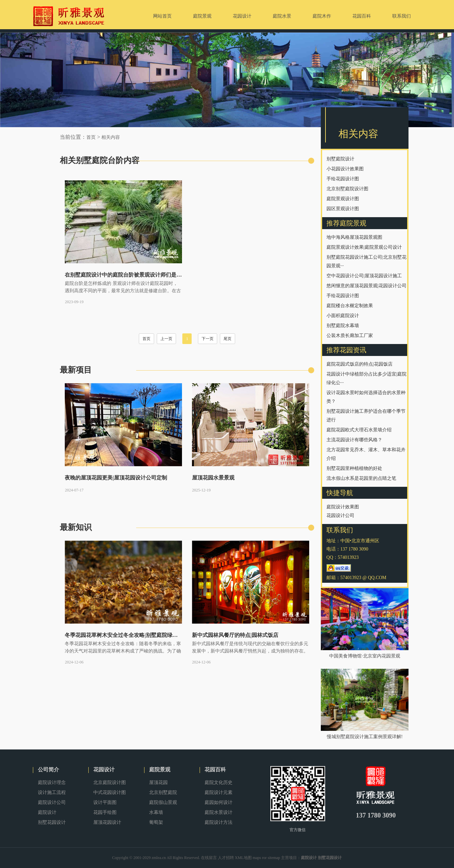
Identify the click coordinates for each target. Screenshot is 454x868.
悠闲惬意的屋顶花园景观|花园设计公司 (366, 286)
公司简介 (48, 770)
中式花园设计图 (110, 792)
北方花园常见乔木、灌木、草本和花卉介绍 (366, 454)
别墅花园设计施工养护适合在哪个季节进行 (366, 416)
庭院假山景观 (163, 802)
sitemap (274, 858)
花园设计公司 (340, 516)
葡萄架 (156, 822)
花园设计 (104, 770)
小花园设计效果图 (345, 169)
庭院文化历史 (219, 782)
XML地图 (243, 858)
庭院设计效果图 (343, 507)
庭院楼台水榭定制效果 (350, 306)
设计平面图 (105, 802)
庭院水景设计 (219, 812)
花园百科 (215, 770)
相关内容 (111, 137)
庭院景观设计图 (343, 199)
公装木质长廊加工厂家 (350, 336)
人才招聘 (226, 858)
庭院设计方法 (219, 822)
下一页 (208, 339)
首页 (91, 137)
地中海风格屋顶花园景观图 (354, 237)
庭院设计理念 (52, 782)
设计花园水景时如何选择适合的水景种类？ (366, 397)
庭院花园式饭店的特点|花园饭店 (360, 364)
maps (257, 858)
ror (264, 858)
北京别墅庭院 (163, 792)
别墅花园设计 (52, 822)
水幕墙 (156, 812)
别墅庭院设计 (340, 159)
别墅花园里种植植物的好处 (354, 468)
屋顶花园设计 (107, 822)
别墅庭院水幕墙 (343, 326)
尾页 (227, 339)
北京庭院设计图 (110, 782)
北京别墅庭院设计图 (347, 189)
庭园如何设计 (219, 802)
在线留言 (209, 858)
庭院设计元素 (219, 792)
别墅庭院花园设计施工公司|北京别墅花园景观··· (366, 261)
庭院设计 (47, 812)
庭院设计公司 (52, 802)
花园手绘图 (105, 812)
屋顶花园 (158, 782)
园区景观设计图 (343, 209)
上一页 (166, 339)
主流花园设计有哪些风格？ (354, 440)
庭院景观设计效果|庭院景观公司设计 (364, 247)
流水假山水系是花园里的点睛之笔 (361, 478)
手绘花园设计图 (343, 179)
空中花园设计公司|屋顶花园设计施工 (364, 276)
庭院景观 (160, 770)
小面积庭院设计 (343, 316)
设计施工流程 (52, 792)
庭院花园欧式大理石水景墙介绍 (359, 430)
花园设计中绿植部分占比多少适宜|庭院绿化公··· (366, 378)
